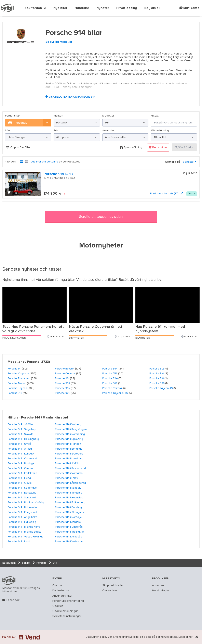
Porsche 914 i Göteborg (69, 454)
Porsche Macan (17, 383)
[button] (9, 193)
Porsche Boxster (65, 369)
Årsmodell (109, 131)
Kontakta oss (61, 591)
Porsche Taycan (17, 388)
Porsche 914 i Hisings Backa (25, 532)
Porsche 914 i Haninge (21, 463)
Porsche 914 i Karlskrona (22, 473)
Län (7, 131)
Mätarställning (160, 131)
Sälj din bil (152, 8)
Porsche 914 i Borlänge (69, 449)
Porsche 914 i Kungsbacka (24, 512)
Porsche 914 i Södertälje (22, 488)
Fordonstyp (12, 116)
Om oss (57, 585)
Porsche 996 (157, 383)
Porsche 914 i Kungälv (21, 454)
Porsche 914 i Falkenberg (70, 502)
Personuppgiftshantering (68, 601)
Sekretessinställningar (67, 616)
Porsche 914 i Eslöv (66, 478)
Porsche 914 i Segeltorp (22, 429)
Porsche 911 (15, 369)
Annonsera (159, 585)
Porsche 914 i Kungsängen (71, 429)
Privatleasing (127, 8)
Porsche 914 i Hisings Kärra (24, 527)
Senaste (188, 162)
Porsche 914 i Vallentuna (70, 542)
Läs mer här (185, 637)
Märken (58, 116)
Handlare (82, 8)
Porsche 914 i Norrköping (70, 434)
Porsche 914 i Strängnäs (69, 512)
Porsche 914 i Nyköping (69, 439)
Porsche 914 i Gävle (20, 483)
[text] (7, 8)
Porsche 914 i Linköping (69, 459)
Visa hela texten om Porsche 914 (72, 97)
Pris (56, 131)
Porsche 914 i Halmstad (69, 498)
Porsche (33, 362)
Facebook (13, 600)
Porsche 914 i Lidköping (22, 522)
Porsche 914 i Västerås (69, 527)
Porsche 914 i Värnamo (69, 473)
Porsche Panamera (19, 378)
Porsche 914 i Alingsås (69, 537)
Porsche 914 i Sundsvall (22, 498)
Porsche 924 (110, 378)
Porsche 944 (110, 369)
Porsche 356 (110, 374)
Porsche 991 (62, 378)
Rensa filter (158, 147)
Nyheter (103, 8)
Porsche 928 (63, 393)
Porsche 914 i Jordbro (68, 522)
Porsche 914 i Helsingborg (23, 439)
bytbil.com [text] (9, 581)
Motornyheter (101, 246)
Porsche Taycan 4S (161, 388)
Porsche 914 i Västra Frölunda (26, 537)
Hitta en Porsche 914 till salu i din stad (38, 418)
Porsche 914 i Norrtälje (68, 517)
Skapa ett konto (113, 585)
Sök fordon (33, 8)
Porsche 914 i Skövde (21, 434)
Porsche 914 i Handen (68, 444)
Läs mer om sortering (44, 162)
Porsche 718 (15, 393)
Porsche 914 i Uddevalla (22, 507)
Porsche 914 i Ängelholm (22, 517)
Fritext (155, 116)
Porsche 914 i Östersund (22, 459)
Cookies (58, 606)
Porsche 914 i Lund (19, 542)
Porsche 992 (63, 383)
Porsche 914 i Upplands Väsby (26, 502)
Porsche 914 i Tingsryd (69, 493)
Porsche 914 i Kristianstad (70, 468)
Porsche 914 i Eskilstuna (22, 493)
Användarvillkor (62, 596)
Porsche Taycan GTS (115, 393)
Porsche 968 (110, 383)
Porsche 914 (157, 374)
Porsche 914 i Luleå (19, 478)
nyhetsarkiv (152, 280)
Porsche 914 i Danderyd (69, 507)
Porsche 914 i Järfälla (20, 424)
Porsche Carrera (112, 388)
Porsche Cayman (65, 374)
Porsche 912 (157, 369)
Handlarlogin (160, 591)
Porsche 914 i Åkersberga (70, 483)
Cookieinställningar (65, 611)
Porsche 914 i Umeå (20, 444)
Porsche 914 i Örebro (20, 468)
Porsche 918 (157, 378)
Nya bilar (60, 8)
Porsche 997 (63, 388)
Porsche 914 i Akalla (20, 449)
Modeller (108, 116)
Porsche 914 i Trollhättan (70, 532)
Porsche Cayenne (18, 374)
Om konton (110, 591)
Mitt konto (189, 8)
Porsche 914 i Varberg (68, 424)
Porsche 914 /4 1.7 (59, 174)
